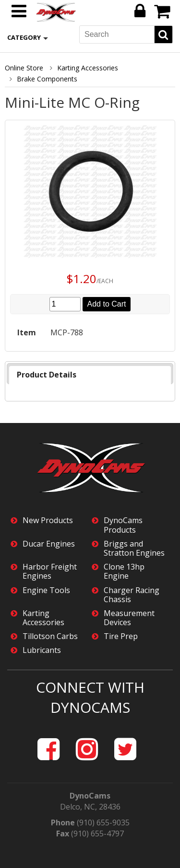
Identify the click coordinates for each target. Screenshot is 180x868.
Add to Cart (107, 304)
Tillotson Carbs (50, 636)
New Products (48, 520)
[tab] (90, 375)
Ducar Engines (49, 544)
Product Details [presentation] (47, 375)
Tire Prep (121, 636)
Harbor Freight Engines (50, 571)
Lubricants (42, 650)
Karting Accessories (88, 68)
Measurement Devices (129, 618)
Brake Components (47, 79)
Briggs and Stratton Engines (134, 548)
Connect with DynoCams (90, 697)
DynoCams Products (123, 525)
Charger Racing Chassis (132, 595)
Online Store (24, 68)
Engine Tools (46, 590)
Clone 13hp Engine (124, 571)
